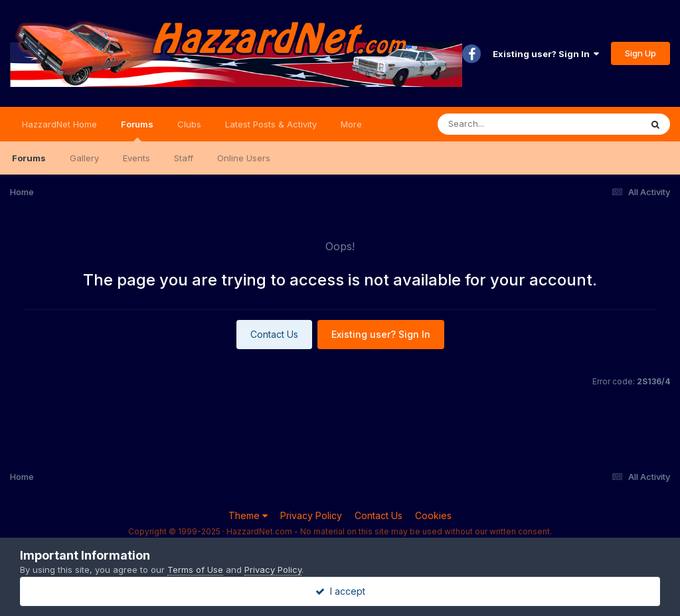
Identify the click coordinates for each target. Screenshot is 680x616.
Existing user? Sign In (546, 54)
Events (136, 158)
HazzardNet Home (59, 124)
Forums (137, 130)
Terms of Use (195, 570)
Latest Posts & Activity (271, 124)
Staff (184, 158)
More (351, 124)
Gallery (84, 158)
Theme (248, 515)
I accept (340, 591)
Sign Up (640, 53)
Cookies (433, 515)
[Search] (503, 124)
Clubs (189, 124)
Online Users (244, 158)
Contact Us (274, 334)
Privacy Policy (311, 515)
